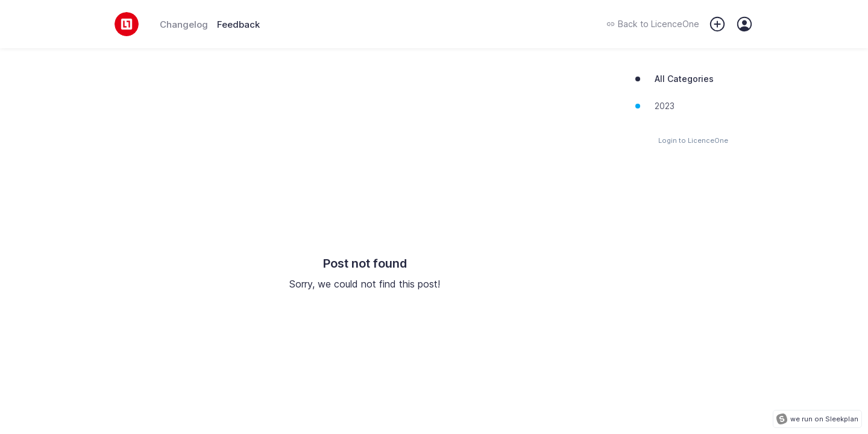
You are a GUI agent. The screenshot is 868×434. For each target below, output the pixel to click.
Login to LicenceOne (693, 141)
